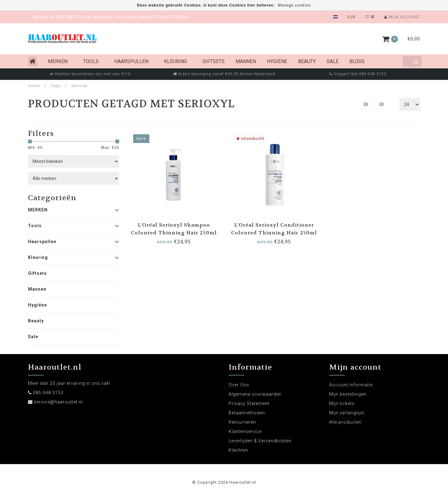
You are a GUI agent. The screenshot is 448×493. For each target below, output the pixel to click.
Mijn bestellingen (348, 394)
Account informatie (351, 385)
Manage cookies (294, 5)
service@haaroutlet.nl (58, 402)
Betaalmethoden (247, 413)
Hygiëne (277, 61)
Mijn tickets (342, 403)
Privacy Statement (249, 403)
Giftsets (214, 61)
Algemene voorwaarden (255, 394)
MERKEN (58, 61)
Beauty (307, 61)
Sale (333, 61)
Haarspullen (131, 61)
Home (34, 86)
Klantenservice (245, 431)
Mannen (246, 61)
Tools (91, 61)
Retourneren (242, 422)
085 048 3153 (48, 393)
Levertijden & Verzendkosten (260, 441)
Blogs (357, 61)
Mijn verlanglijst (347, 413)
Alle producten (345, 422)
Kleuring (175, 61)
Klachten (238, 450)
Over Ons (239, 385)
